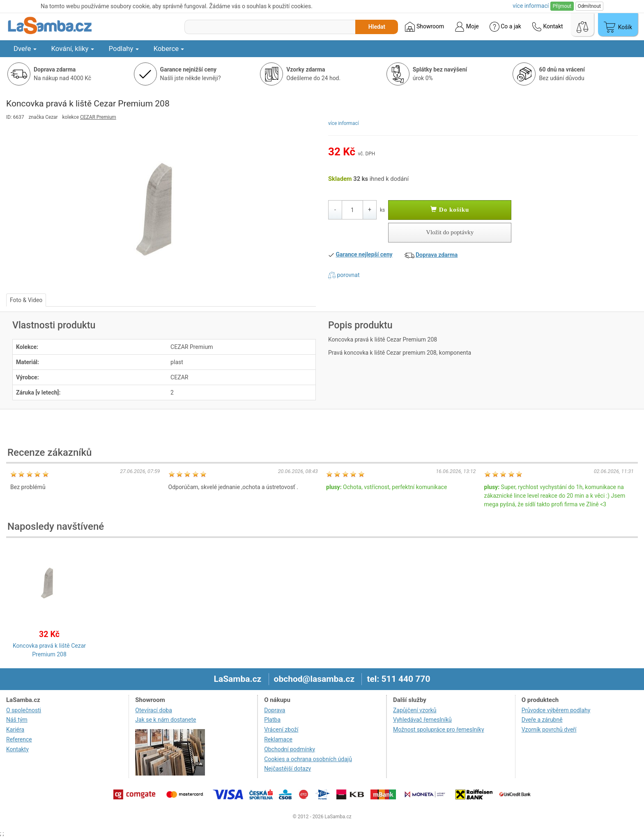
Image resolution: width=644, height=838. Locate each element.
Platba (272, 720)
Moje (467, 27)
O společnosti (24, 710)
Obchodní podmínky (290, 749)
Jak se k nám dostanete (166, 720)
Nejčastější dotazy (287, 769)
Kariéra (15, 729)
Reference (19, 739)
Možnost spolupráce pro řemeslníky (439, 729)
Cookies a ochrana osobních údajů (308, 759)
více (531, 6)
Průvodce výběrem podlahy (556, 710)
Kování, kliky (73, 48)
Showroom (424, 27)
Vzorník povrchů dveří (549, 729)
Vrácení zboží (281, 729)
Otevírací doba (154, 710)
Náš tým (17, 720)
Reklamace (278, 739)
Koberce (169, 48)
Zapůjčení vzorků (415, 710)
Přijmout (562, 6)
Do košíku (450, 210)
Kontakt (547, 27)
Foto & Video (26, 300)
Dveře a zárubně (542, 720)
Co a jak (505, 27)
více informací (344, 123)
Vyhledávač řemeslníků (422, 720)
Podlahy (124, 48)
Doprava (275, 710)
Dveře (25, 48)
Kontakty (17, 749)
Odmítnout (589, 6)
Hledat (377, 27)
